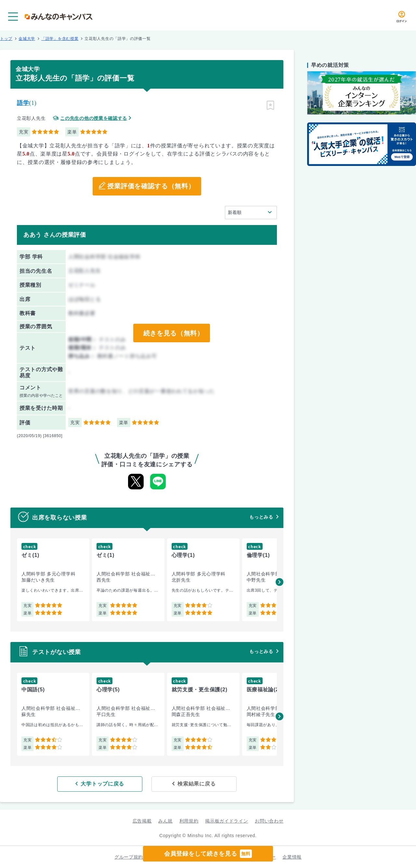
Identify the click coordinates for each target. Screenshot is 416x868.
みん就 (165, 821)
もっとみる (261, 517)
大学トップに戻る (105, 784)
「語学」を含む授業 (60, 39)
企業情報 (292, 857)
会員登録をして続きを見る (208, 854)
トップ (6, 39)
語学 (23, 103)
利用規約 (189, 821)
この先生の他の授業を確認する (94, 118)
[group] (53, 580)
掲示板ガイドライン (227, 821)
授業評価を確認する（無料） (151, 186)
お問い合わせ (269, 821)
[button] (279, 582)
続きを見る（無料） (173, 333)
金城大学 (27, 39)
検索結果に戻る (194, 784)
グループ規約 (129, 857)
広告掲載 (142, 821)
